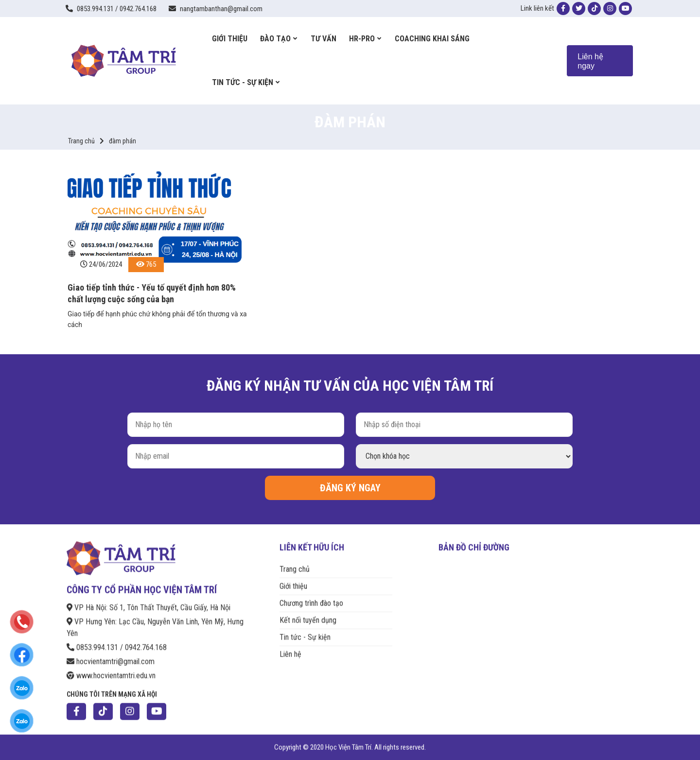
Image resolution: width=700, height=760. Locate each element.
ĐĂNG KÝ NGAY (350, 488)
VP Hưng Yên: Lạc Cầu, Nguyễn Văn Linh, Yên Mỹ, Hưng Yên (155, 621)
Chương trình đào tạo (311, 597)
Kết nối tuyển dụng (308, 614)
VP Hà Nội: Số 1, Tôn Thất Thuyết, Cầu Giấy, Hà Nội (149, 601)
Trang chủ (81, 141)
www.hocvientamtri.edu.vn (111, 669)
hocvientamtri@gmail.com (111, 655)
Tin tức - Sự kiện (305, 631)
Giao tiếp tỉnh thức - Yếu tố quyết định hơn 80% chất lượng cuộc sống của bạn (152, 293)
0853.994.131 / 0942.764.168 (117, 641)
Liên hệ (290, 648)
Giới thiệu (293, 580)
